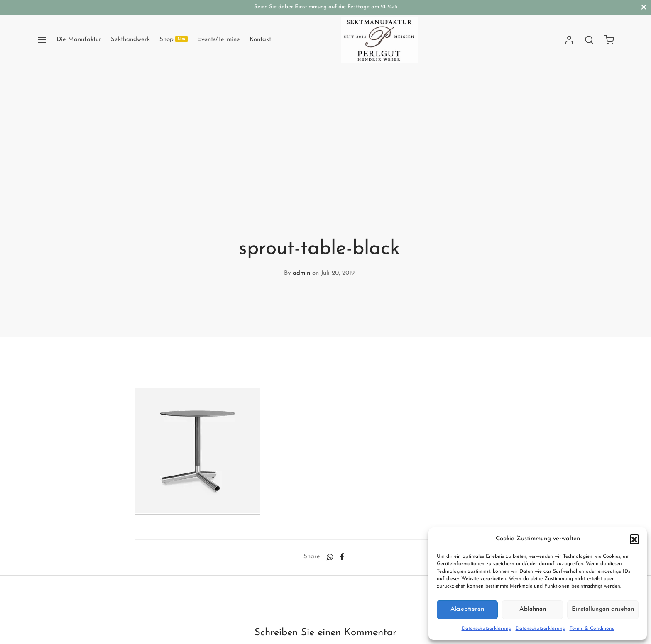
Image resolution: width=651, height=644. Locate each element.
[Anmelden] (569, 40)
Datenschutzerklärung (487, 629)
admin (301, 273)
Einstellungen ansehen (603, 609)
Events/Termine (219, 40)
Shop (174, 39)
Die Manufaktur (79, 40)
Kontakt (260, 40)
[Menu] (42, 40)
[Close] (644, 7)
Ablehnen (533, 609)
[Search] (589, 40)
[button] (634, 539)
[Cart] (609, 40)
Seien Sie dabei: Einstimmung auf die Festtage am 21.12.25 (326, 7)
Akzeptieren (467, 609)
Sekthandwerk (130, 40)
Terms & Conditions (592, 629)
